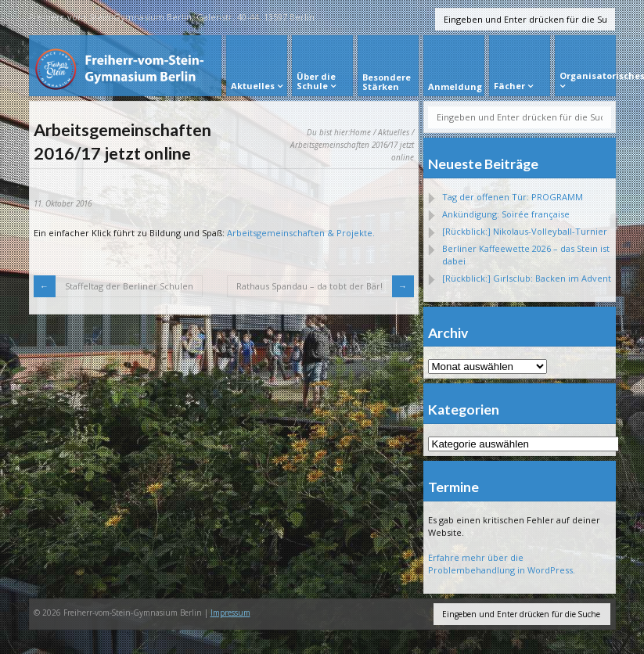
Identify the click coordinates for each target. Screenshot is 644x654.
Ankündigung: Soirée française (506, 214)
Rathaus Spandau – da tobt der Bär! (309, 286)
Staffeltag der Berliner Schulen (129, 286)
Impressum (230, 613)
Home (360, 132)
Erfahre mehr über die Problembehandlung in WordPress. (502, 564)
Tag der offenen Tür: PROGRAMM (513, 197)
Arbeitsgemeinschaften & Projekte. (301, 233)
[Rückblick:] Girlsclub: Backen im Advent (527, 278)
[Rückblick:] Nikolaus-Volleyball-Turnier (525, 231)
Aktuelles (394, 132)
